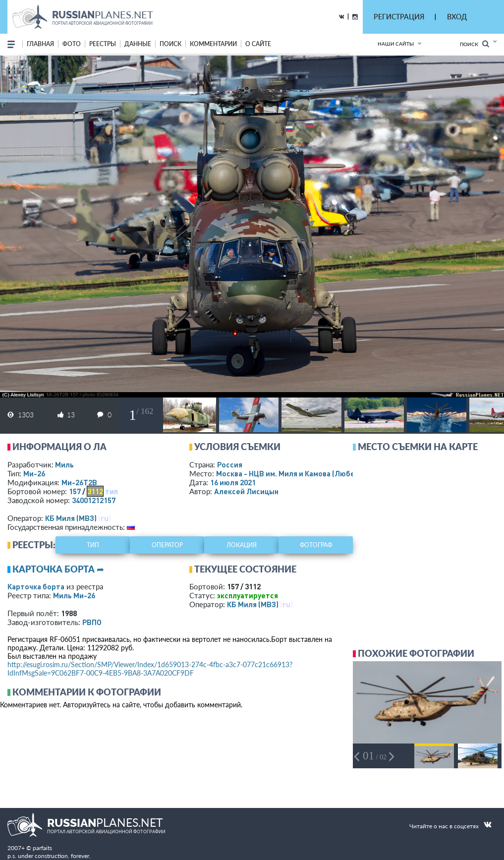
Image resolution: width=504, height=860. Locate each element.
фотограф (316, 545)
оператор (167, 545)
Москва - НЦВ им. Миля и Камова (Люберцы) (306, 473)
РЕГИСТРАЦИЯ (399, 17)
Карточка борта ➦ (58, 569)
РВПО (92, 622)
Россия (230, 464)
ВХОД (457, 17)
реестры (103, 44)
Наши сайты (396, 44)
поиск (170, 44)
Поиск (475, 44)
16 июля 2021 (233, 482)
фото (72, 44)
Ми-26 (34, 473)
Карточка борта (36, 586)
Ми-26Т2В (79, 482)
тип (112, 491)
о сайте (258, 44)
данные (138, 44)
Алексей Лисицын (246, 491)
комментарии (213, 44)
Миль (64, 464)
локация (242, 545)
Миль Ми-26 (74, 595)
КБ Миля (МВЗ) (71, 518)
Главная (40, 44)
